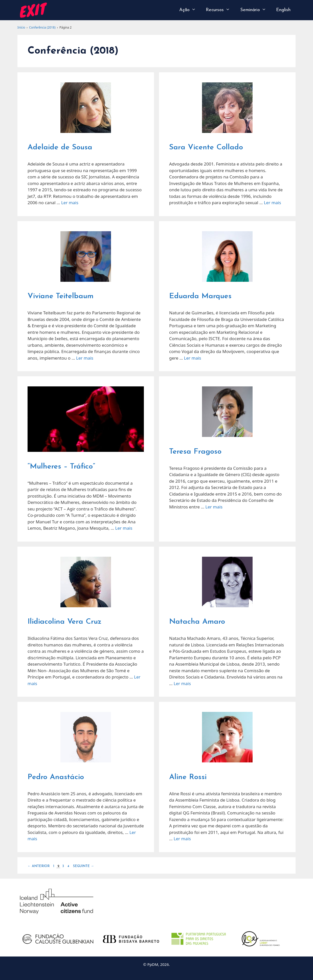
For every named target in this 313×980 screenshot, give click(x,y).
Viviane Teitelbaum (61, 296)
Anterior (39, 866)
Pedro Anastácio (56, 777)
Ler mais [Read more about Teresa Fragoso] (214, 507)
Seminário (256, 10)
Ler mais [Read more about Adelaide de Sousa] (70, 203)
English (283, 10)
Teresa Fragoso (195, 452)
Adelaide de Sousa (60, 147)
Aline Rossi (188, 777)
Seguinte (84, 866)
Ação (190, 10)
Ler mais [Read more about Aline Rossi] (182, 839)
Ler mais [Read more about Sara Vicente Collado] (273, 203)
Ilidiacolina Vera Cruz (64, 622)
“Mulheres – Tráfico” (61, 467)
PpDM (153, 964)
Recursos (220, 10)
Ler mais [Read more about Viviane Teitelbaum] (85, 358)
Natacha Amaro (197, 622)
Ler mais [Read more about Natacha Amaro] (182, 683)
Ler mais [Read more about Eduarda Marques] (193, 358)
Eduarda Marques (200, 296)
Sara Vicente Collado (206, 147)
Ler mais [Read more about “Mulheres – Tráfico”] (124, 528)
